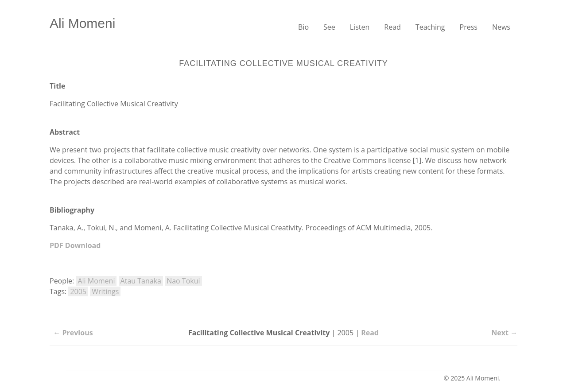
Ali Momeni (82, 23)
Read (392, 27)
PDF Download (75, 245)
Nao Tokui (183, 281)
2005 (78, 291)
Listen (360, 27)
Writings (105, 291)
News (501, 27)
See (329, 27)
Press (469, 27)
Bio (303, 27)
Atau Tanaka (141, 281)
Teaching (430, 27)
